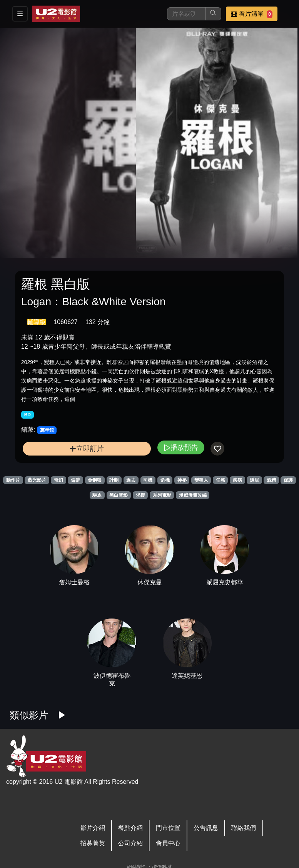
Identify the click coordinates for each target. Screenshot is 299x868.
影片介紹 (93, 828)
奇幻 (58, 480)
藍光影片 (37, 480)
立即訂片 (87, 448)
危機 (165, 480)
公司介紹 (130, 843)
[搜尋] (186, 14)
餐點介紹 (130, 828)
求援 (140, 495)
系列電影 (162, 495)
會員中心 (168, 843)
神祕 (182, 480)
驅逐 (97, 495)
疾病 (237, 480)
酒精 (271, 480)
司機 (148, 480)
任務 (220, 480)
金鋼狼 (95, 480)
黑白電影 (119, 495)
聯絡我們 (244, 828)
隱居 (254, 480)
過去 (131, 480)
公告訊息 (206, 828)
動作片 (13, 480)
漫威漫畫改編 (193, 495)
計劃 (114, 480)
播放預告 (181, 447)
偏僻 (75, 480)
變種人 (201, 480)
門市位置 (168, 828)
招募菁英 (93, 843)
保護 (288, 480)
